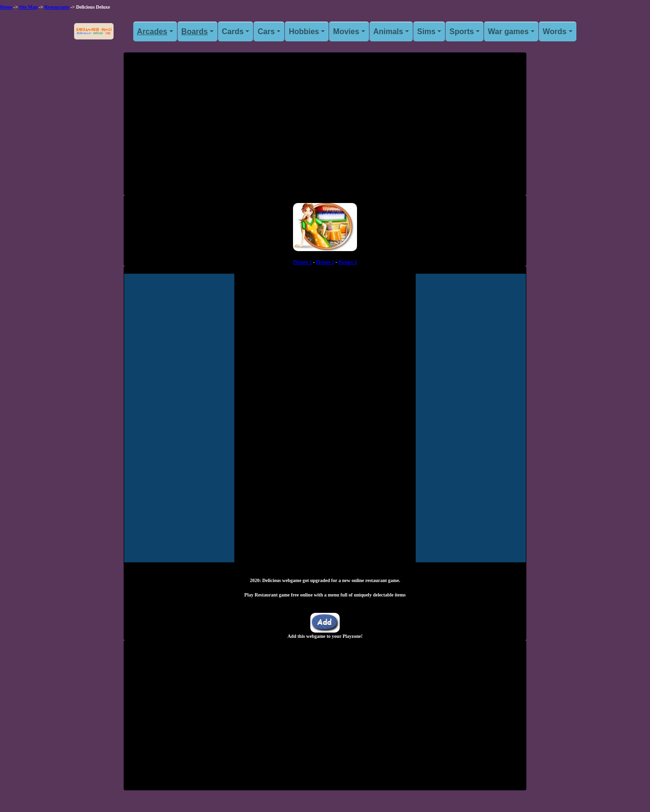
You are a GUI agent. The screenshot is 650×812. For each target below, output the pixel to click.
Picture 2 (325, 262)
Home (6, 7)
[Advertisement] (325, 127)
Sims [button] (426, 32)
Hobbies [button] (304, 32)
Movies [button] (346, 32)
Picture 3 (347, 262)
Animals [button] (388, 32)
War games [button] (508, 32)
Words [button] (554, 32)
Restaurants (57, 7)
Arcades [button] (152, 32)
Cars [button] (266, 32)
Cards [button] (233, 32)
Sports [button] (462, 32)
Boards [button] (195, 32)
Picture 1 (303, 262)
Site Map (29, 7)
